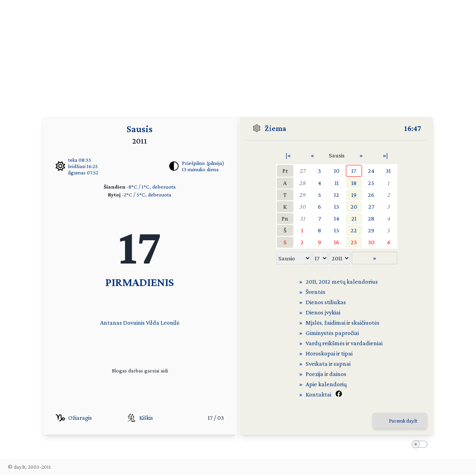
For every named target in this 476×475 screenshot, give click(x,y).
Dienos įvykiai (323, 312)
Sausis (140, 129)
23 (354, 242)
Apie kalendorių (326, 384)
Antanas (111, 323)
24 (371, 171)
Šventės (315, 292)
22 (354, 230)
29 (302, 195)
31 (388, 171)
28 (302, 183)
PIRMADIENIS (140, 282)
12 (337, 195)
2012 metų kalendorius (348, 281)
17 (354, 171)
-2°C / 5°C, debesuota (147, 194)
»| (385, 155)
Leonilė (170, 323)
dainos (338, 374)
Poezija (315, 374)
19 (354, 195)
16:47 (413, 128)
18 (354, 183)
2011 (311, 281)
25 (371, 183)
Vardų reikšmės (325, 343)
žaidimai (335, 323)
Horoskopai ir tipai (329, 353)
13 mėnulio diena (200, 169)
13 (337, 207)
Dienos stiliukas (326, 302)
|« (288, 155)
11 (337, 183)
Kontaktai (318, 394)
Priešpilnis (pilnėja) (203, 163)
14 (337, 218)
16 (337, 242)
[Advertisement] (238, 55)
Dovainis (134, 323)
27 (302, 171)
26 (371, 195)
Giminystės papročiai (332, 333)
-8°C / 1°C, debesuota (151, 187)
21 (354, 218)
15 (337, 230)
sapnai (342, 364)
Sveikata (317, 364)
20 (354, 207)
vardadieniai (367, 343)
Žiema (275, 128)
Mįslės (314, 323)
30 (302, 207)
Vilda (153, 323)
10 (337, 171)
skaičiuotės (365, 323)
